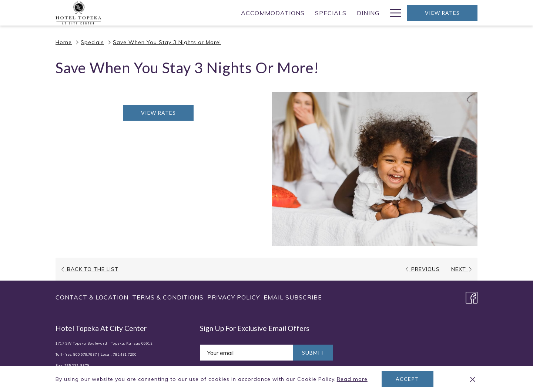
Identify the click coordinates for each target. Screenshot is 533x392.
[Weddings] (354, 13)
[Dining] (263, 13)
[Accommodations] (168, 13)
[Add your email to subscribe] (247, 353)
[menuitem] (93, 297)
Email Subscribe (293, 297)
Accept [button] (407, 379)
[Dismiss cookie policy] (473, 379)
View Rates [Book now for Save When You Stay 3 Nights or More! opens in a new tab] (158, 113)
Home (64, 42)
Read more (353, 379)
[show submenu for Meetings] (327, 13)
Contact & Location (92, 297)
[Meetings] (302, 13)
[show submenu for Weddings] (381, 13)
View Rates (442, 13)
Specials (92, 42)
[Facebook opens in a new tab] (472, 296)
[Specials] (226, 13)
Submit (313, 353)
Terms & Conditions (168, 297)
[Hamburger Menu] (393, 13)
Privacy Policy (234, 297)
